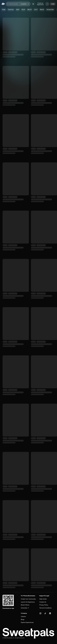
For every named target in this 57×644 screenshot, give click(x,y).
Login (53, 4)
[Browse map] (33, 4)
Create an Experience (40, 4)
